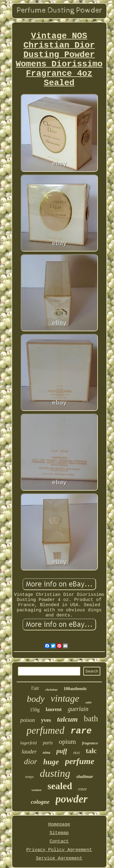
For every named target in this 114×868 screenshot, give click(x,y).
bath (91, 719)
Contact (59, 841)
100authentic (75, 689)
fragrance (90, 743)
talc (91, 751)
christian (51, 689)
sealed (60, 786)
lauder (29, 751)
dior (31, 761)
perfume (80, 761)
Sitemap (59, 833)
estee (82, 789)
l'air (35, 688)
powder (72, 799)
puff (62, 751)
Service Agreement (59, 858)
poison (28, 720)
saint (88, 702)
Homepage (59, 825)
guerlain (78, 709)
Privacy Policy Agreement (59, 850)
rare (81, 731)
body (36, 699)
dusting (55, 773)
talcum (67, 719)
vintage (65, 698)
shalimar (85, 776)
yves (46, 720)
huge (51, 762)
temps (29, 777)
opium (67, 741)
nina (47, 752)
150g (35, 710)
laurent (54, 709)
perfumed (45, 730)
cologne (40, 802)
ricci (76, 753)
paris (48, 743)
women (36, 790)
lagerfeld (28, 743)
